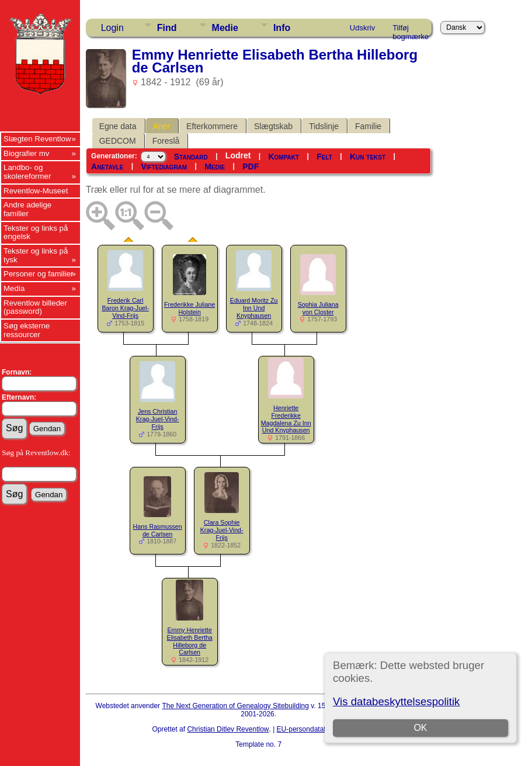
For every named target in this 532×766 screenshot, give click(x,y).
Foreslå (166, 141)
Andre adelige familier (27, 209)
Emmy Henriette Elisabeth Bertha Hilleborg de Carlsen (190, 641)
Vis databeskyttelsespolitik (396, 701)
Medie (225, 28)
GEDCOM (118, 141)
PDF (251, 167)
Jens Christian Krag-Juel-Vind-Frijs (158, 419)
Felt (324, 157)
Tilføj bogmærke (411, 30)
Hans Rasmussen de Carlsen (158, 530)
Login (112, 28)
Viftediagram (164, 167)
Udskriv (362, 28)
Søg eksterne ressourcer (27, 330)
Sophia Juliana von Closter (318, 308)
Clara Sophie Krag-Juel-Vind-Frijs (222, 530)
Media (14, 288)
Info (282, 28)
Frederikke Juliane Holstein (189, 308)
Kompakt (284, 157)
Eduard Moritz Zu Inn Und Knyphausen (254, 308)
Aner (162, 126)
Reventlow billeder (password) (35, 307)
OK (420, 728)
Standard (191, 157)
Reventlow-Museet (36, 191)
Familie (368, 126)
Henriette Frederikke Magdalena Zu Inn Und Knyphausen (286, 419)
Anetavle (107, 167)
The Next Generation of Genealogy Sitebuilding (235, 706)
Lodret (238, 155)
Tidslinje (324, 126)
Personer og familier (38, 274)
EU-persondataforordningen (320, 729)
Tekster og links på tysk (36, 255)
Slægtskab (273, 126)
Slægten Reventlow (37, 139)
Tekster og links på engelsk (36, 233)
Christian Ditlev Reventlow (228, 729)
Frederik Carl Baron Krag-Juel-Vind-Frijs (125, 308)
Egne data (118, 126)
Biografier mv (27, 153)
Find (167, 28)
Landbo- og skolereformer (27, 172)
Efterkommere (212, 126)
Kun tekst (368, 157)
